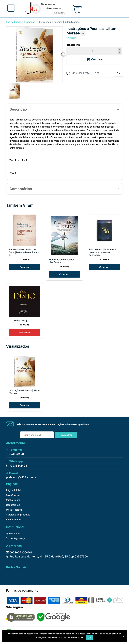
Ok (89, 638)
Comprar (25, 267)
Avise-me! (25, 332)
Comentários (21, 189)
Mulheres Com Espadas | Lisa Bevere (62, 261)
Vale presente (14, 519)
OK (118, 73)
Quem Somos (13, 533)
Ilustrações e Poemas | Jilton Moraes (24, 392)
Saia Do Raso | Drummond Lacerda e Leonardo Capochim (103, 252)
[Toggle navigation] (11, 8)
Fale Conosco (14, 495)
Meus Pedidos (14, 510)
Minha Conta (13, 500)
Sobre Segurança (16, 538)
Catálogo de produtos (18, 515)
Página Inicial (13, 22)
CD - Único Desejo (19, 320)
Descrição (18, 109)
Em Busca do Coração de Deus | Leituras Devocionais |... (24, 252)
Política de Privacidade (97, 634)
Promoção (30, 22)
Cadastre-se (13, 505)
